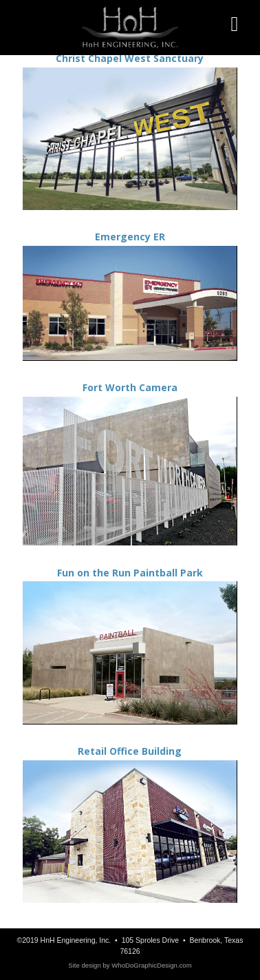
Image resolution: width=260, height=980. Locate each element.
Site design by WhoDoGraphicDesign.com (130, 965)
